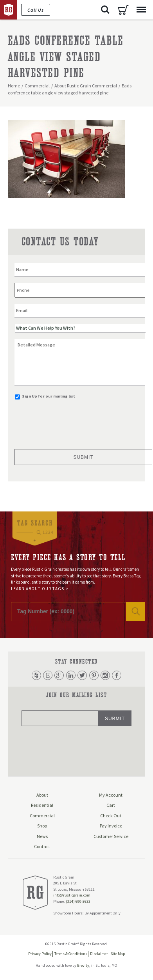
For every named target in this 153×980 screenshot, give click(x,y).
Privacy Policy (40, 954)
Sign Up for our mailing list (49, 396)
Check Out (111, 816)
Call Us (36, 10)
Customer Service (111, 836)
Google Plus (59, 675)
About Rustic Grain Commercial (86, 86)
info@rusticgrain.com (72, 895)
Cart (123, 10)
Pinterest (94, 675)
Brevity (83, 965)
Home (14, 86)
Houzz (36, 675)
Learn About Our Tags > (40, 589)
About (42, 795)
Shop (42, 826)
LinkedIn (71, 675)
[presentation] (74, 421)
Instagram (105, 675)
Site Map (118, 954)
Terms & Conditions (71, 954)
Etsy (48, 675)
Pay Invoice (111, 826)
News (42, 836)
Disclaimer (99, 954)
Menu (139, 6)
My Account (111, 795)
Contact (42, 846)
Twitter (82, 675)
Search (105, 10)
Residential (42, 805)
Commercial (37, 86)
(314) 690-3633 (78, 901)
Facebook (117, 675)
